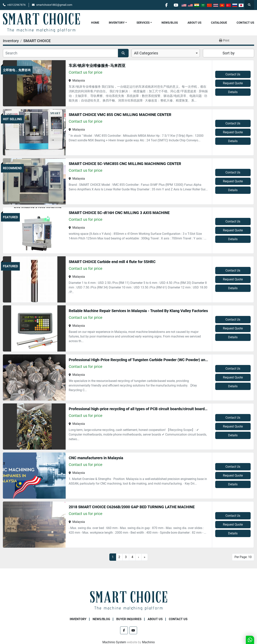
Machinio (148, 642)
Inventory (117, 23)
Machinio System (114, 642)
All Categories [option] (146, 53)
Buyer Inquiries (129, 619)
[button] (118, 23)
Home (95, 23)
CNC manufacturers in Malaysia (96, 458)
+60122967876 (16, 5)
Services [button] (143, 23)
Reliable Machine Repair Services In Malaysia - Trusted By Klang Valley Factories (138, 311)
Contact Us (245, 23)
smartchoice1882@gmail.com (54, 5)
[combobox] (166, 53)
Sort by (229, 53)
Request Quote (233, 83)
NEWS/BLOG (170, 23)
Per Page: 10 (243, 557)
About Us (194, 23)
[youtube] (176, 5)
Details (233, 92)
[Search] (60, 53)
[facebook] (166, 5)
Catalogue (219, 23)
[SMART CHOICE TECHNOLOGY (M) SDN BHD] (129, 600)
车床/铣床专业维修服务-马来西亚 (97, 66)
